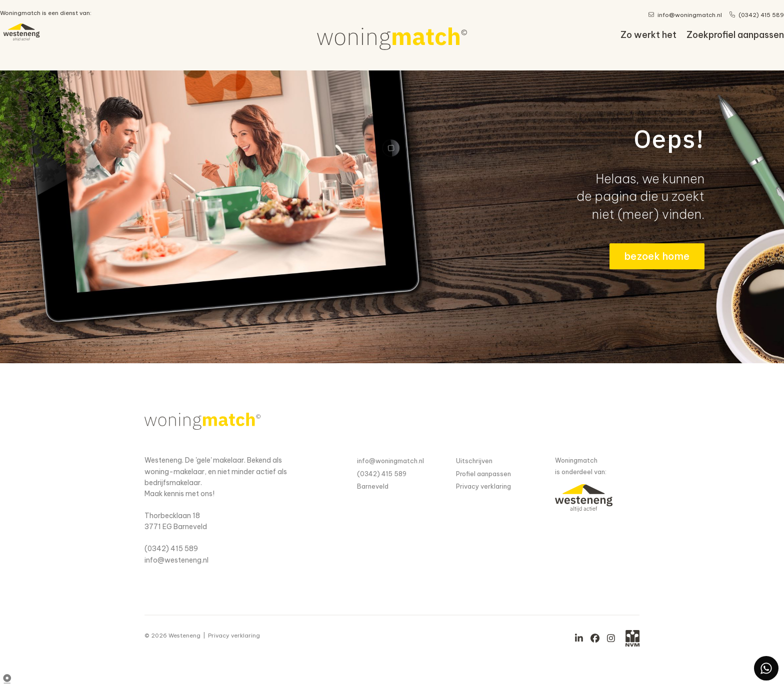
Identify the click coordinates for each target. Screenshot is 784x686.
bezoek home (657, 256)
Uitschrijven (474, 461)
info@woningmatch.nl (390, 461)
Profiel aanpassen (483, 474)
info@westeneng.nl (176, 560)
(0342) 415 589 (171, 549)
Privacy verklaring (483, 486)
